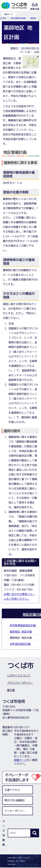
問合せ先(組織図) (15, 800)
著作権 (11, 690)
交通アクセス (12, 790)
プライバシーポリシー (20, 683)
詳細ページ (20, 760)
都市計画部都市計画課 (18, 18)
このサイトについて (19, 675)
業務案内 (33, 18)
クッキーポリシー (15, 811)
